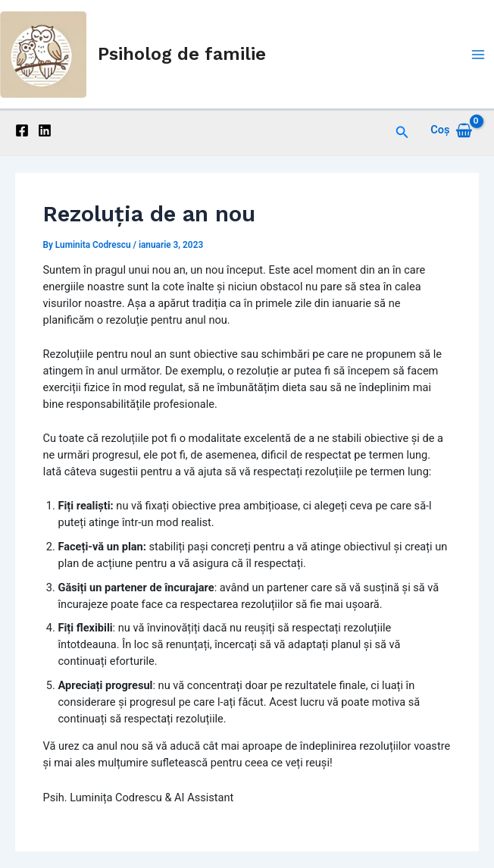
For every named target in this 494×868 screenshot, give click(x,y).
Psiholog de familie (182, 54)
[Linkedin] (45, 130)
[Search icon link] (402, 130)
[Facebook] (22, 130)
